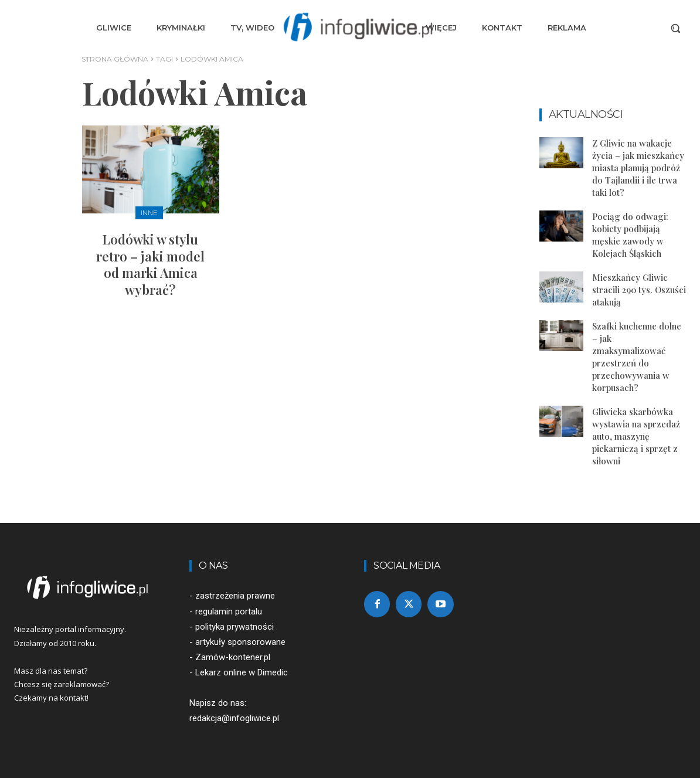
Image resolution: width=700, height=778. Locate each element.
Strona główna (115, 59)
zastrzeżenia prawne (235, 596)
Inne (149, 213)
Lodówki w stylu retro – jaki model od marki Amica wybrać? (150, 264)
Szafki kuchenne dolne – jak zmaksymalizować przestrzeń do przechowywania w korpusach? (637, 357)
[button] (675, 28)
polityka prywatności (235, 627)
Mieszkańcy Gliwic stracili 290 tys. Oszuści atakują (639, 290)
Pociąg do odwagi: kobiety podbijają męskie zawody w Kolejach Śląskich (630, 235)
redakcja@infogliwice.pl (234, 718)
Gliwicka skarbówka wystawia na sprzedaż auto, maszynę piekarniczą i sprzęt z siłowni (636, 436)
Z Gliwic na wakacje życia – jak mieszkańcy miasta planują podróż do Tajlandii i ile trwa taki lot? (638, 168)
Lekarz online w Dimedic (242, 672)
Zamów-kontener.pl (233, 657)
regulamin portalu (229, 611)
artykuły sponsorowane (240, 642)
